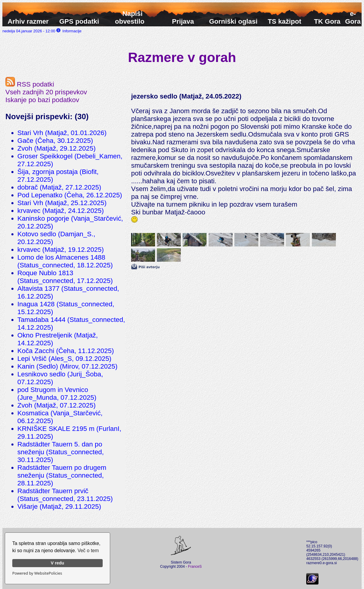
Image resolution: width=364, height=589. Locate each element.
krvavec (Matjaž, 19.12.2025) (61, 250)
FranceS (195, 567)
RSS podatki (30, 84)
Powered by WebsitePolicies (37, 573)
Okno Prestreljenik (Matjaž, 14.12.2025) (58, 339)
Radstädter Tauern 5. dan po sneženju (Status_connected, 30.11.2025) (61, 452)
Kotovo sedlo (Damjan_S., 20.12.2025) (56, 238)
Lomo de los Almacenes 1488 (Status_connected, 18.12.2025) (65, 261)
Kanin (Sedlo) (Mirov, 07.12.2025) (67, 366)
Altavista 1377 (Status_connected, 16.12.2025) (68, 292)
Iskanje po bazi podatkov (42, 100)
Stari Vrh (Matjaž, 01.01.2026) (62, 133)
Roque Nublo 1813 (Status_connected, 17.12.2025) (65, 277)
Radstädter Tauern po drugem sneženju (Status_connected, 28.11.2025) (62, 475)
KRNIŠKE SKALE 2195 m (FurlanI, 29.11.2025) (69, 433)
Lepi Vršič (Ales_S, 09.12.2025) (64, 359)
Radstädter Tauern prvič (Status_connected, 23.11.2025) (65, 495)
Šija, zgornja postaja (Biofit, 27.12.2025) (58, 176)
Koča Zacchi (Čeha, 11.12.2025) (66, 351)
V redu (58, 563)
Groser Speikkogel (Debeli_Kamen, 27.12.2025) (70, 160)
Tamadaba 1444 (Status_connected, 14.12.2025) (71, 324)
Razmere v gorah (182, 57)
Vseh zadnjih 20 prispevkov (46, 92)
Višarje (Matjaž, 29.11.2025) (59, 507)
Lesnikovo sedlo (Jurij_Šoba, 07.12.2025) (60, 378)
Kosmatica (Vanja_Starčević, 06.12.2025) (60, 417)
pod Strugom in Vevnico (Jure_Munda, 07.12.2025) (57, 394)
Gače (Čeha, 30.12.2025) (55, 141)
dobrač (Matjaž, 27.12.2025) (59, 187)
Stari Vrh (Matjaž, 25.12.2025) (62, 203)
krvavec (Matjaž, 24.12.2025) (61, 211)
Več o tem (88, 551)
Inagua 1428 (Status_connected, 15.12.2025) (66, 308)
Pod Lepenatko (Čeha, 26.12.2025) (70, 195)
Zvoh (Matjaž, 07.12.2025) (56, 405)
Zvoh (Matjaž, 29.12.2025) (56, 148)
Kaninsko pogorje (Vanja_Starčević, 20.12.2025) (70, 222)
